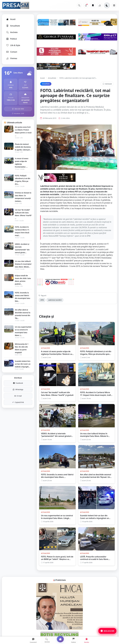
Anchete (12, 32)
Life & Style (13, 45)
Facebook (18, 383)
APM (42, 300)
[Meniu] (114, 5)
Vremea (12, 58)
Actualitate (13, 26)
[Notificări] (86, 5)
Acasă (11, 19)
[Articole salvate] (93, 5)
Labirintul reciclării (55, 300)
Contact (12, 52)
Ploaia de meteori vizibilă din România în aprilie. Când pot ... (23, 147)
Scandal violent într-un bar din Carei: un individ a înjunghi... (23, 364)
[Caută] (79, 5)
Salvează (107, 84)
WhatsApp (18, 389)
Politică (11, 39)
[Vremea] (100, 5)
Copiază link (18, 402)
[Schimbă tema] (107, 5)
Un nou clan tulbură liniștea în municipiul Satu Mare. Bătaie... (23, 264)
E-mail (18, 396)
